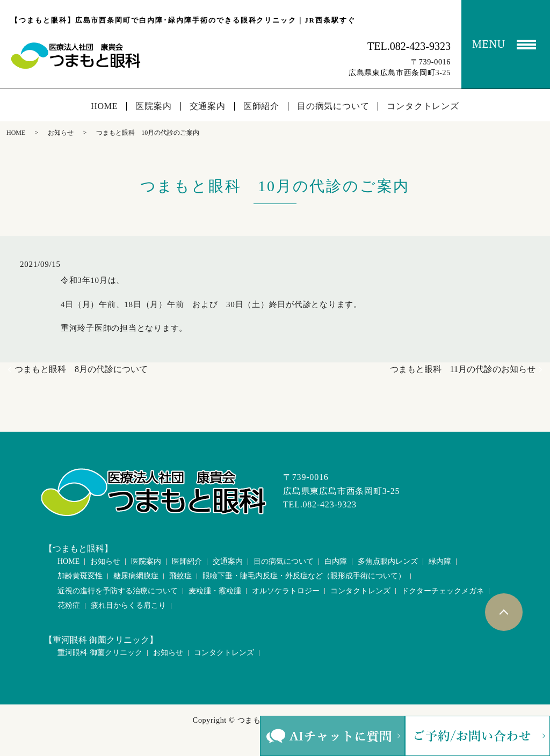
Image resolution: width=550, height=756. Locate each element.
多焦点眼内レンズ (388, 561)
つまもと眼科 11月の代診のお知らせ (463, 369)
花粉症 (69, 605)
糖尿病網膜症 (136, 576)
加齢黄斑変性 (80, 576)
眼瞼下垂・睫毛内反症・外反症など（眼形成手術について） (304, 576)
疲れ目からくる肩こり (128, 605)
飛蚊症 (180, 576)
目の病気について (333, 106)
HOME (104, 106)
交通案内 (208, 106)
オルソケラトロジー (286, 591)
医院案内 (153, 106)
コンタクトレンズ (423, 106)
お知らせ (61, 133)
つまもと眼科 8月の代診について (81, 369)
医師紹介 (261, 106)
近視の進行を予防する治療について (118, 591)
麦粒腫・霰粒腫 (215, 591)
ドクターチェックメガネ (443, 591)
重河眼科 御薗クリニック (100, 653)
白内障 (336, 561)
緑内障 (440, 561)
